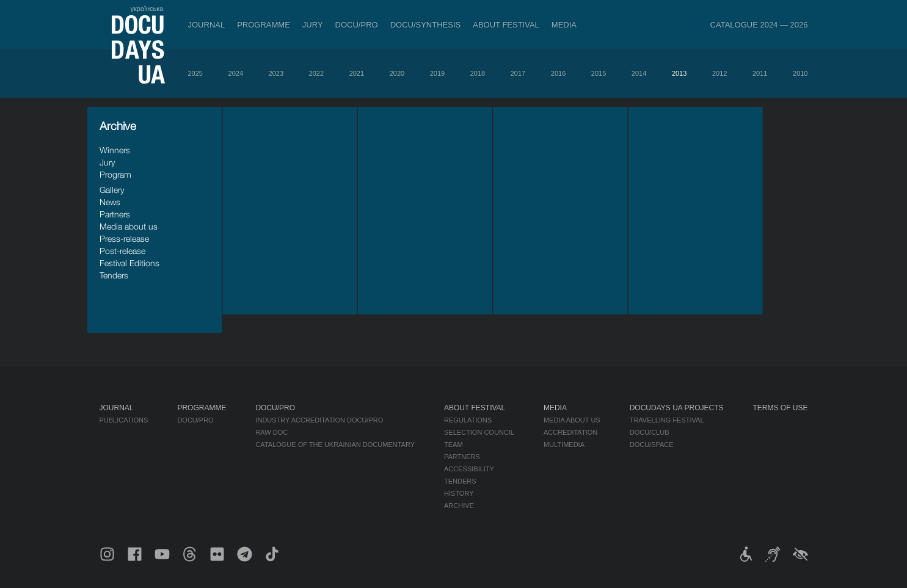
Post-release (122, 251)
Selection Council (479, 432)
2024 (236, 73)
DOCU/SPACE (652, 445)
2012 (719, 73)
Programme (264, 25)
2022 (316, 73)
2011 (760, 73)
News (110, 202)
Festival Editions (129, 263)
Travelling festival (667, 420)
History (459, 493)
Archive (459, 506)
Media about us (129, 226)
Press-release (124, 238)
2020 (397, 73)
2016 (558, 73)
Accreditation (570, 432)
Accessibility (469, 469)
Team (453, 445)
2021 (357, 73)
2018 (478, 73)
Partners (115, 214)
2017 (518, 73)
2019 (437, 73)
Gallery (112, 190)
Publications (124, 420)
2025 (195, 73)
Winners (115, 150)
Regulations (468, 420)
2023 (276, 73)
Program (115, 174)
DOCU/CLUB (650, 432)
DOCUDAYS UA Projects (677, 408)
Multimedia (564, 445)
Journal (207, 25)
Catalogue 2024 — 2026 (759, 25)
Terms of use (781, 408)
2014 (639, 73)
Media (564, 25)
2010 (800, 73)
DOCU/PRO (357, 25)
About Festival (506, 25)
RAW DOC (271, 432)
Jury (313, 25)
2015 (599, 73)
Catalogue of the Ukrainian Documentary (335, 445)
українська (147, 9)
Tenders (114, 275)
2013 (679, 73)
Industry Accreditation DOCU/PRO (319, 420)
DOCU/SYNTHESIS (426, 25)
